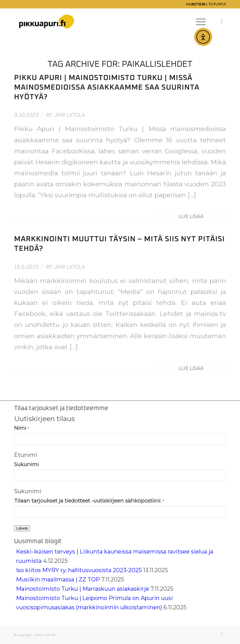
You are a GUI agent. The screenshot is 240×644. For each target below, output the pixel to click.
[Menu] (198, 21)
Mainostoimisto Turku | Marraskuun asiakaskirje (83, 589)
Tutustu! (217, 4)
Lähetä (22, 528)
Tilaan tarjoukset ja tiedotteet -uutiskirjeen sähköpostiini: (89, 501)
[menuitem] (198, 21)
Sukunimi (26, 464)
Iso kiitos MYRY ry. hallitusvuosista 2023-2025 (79, 570)
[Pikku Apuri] (47, 21)
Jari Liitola (70, 115)
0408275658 (196, 4)
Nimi (22, 428)
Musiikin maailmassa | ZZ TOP (58, 579)
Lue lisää (191, 216)
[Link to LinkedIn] (222, 21)
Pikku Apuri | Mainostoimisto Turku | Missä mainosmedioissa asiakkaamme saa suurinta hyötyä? (107, 87)
